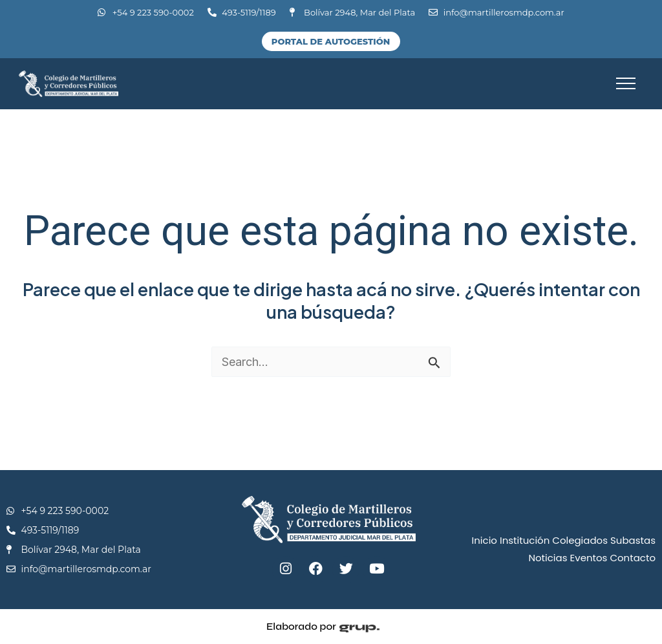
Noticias (548, 558)
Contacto (633, 558)
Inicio (485, 540)
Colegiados (580, 540)
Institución (525, 540)
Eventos (589, 558)
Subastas (633, 540)
